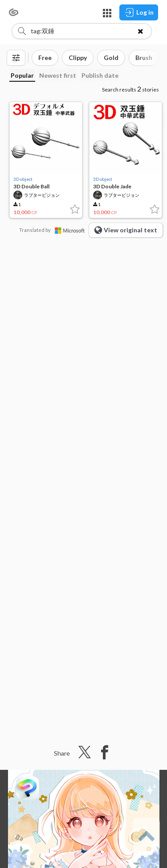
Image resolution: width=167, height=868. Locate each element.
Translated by (54, 230)
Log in (139, 12)
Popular (22, 75)
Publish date (100, 75)
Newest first (58, 75)
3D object (23, 179)
